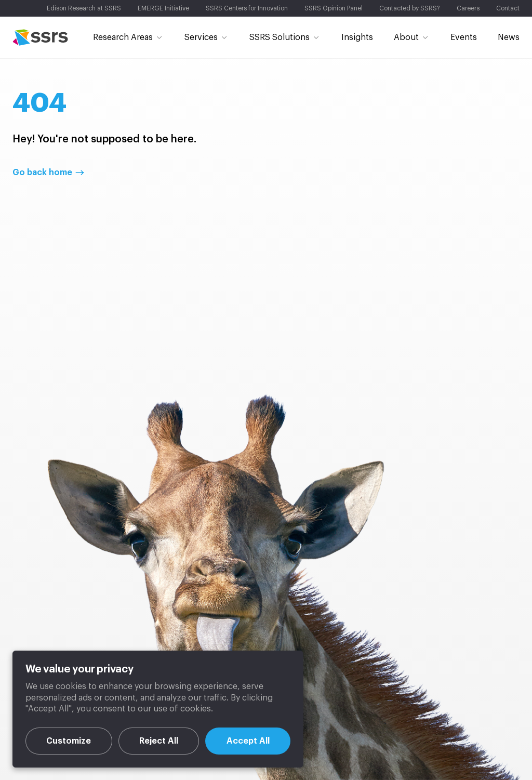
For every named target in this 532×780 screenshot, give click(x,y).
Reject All (159, 741)
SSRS (40, 37)
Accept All (248, 741)
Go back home (42, 173)
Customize (69, 741)
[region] (158, 709)
